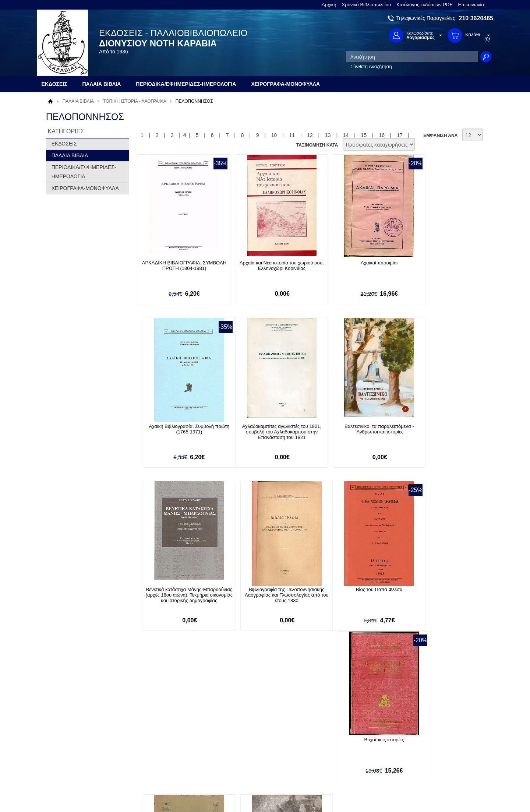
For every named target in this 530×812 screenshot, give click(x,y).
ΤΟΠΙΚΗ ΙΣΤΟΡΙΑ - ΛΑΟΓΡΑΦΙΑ (135, 101)
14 (346, 135)
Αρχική (329, 5)
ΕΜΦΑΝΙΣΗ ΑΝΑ (440, 136)
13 (328, 135)
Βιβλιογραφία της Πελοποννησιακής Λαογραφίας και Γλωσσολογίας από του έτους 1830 (432, 432)
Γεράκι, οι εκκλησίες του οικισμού (432, 590)
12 (310, 135)
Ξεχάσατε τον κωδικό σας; (257, 754)
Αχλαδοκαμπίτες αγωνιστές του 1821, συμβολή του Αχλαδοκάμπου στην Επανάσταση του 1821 (178, 432)
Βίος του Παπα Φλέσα (178, 590)
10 (274, 135)
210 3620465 (476, 18)
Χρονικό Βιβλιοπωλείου (367, 5)
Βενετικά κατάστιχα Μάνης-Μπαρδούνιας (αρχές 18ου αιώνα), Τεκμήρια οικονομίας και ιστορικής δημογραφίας (347, 435)
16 (382, 135)
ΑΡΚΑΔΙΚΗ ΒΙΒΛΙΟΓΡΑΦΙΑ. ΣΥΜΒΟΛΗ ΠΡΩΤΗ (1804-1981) (178, 266)
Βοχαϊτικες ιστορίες (262, 590)
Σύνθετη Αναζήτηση (371, 66)
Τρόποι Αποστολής (160, 750)
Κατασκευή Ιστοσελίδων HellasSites (446, 794)
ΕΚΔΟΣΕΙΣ (64, 144)
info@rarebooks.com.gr (433, 767)
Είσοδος (239, 732)
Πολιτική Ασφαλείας (161, 762)
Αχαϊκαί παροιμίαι (347, 263)
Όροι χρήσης (64, 743)
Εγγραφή (239, 743)
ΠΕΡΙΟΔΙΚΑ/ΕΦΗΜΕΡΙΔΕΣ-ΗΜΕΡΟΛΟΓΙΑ (84, 172)
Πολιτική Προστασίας (73, 754)
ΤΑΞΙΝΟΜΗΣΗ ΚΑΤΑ (317, 145)
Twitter (340, 743)
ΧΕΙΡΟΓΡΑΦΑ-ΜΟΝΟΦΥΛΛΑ (85, 188)
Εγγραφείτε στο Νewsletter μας (186, 692)
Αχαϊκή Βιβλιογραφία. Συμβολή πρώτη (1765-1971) (432, 266)
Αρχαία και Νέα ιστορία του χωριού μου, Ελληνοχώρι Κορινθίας (263, 266)
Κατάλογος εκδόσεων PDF (424, 5)
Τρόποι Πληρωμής (160, 739)
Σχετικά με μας (66, 732)
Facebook (344, 732)
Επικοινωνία (471, 5)
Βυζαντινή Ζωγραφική (348, 590)
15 (364, 135)
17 (400, 135)
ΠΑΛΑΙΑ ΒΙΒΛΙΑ (78, 101)
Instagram (344, 755)
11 (292, 135)
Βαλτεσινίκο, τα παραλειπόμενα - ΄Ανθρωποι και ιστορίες (263, 429)
